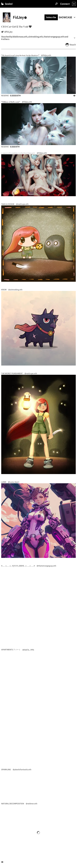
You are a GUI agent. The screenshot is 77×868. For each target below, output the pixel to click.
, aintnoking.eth (35, 37)
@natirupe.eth (22, 204)
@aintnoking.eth (15, 290)
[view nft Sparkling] (38, 783)
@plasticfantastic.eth (22, 770)
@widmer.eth (32, 804)
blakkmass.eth (20, 37)
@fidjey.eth (46, 55)
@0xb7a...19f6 (28, 650)
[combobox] (67, 17)
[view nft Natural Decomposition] (38, 833)
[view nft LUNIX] (38, 521)
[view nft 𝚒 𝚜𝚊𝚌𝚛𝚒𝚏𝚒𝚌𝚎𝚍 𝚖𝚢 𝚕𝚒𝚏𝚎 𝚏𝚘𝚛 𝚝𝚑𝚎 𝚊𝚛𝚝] (38, 175)
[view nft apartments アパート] (38, 706)
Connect (65, 4)
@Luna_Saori (13, 482)
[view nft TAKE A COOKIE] (38, 244)
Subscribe (51, 17)
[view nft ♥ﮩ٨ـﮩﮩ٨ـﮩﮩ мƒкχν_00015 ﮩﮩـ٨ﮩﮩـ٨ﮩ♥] (38, 604)
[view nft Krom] (38, 328)
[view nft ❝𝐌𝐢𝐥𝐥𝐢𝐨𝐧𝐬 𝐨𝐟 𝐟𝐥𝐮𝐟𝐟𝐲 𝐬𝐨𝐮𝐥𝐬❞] (38, 124)
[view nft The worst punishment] (38, 424)
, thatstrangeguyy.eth (53, 37)
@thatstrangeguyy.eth (46, 566)
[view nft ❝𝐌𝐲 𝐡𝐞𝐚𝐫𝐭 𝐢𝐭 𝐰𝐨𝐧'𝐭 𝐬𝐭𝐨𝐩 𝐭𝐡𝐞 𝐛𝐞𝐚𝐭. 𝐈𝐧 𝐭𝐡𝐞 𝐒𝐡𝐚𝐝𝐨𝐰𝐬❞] (38, 75)
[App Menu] (74, 4)
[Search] (56, 4)
